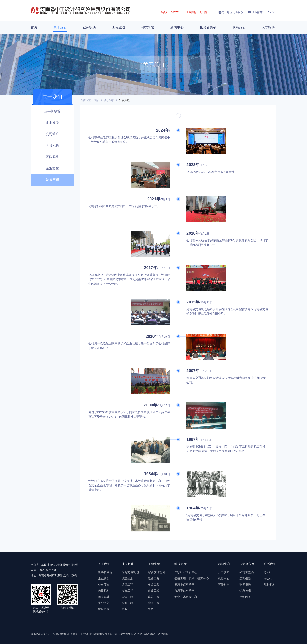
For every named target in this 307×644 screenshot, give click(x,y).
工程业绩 (119, 27)
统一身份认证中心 (230, 12)
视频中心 (224, 578)
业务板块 (89, 27)
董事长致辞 (52, 111)
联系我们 (239, 27)
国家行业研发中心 (186, 572)
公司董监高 (247, 572)
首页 (34, 27)
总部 (267, 572)
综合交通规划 (130, 572)
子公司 (268, 578)
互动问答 (245, 597)
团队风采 (52, 157)
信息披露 (245, 591)
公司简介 (52, 134)
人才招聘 (268, 27)
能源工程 (127, 603)
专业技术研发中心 (186, 597)
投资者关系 (208, 27)
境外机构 (270, 585)
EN (271, 12)
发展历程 (52, 180)
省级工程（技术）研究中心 (192, 578)
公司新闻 (224, 572)
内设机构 (52, 145)
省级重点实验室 (184, 585)
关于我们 (60, 27)
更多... (126, 609)
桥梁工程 (154, 585)
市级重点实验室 (184, 591)
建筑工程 (127, 597)
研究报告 (245, 585)
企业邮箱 (255, 12)
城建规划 (127, 578)
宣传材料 (224, 585)
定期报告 (245, 578)
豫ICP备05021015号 (43, 634)
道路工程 (127, 585)
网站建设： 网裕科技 (156, 634)
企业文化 (52, 168)
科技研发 (148, 27)
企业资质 (52, 123)
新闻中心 (177, 27)
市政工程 (127, 591)
